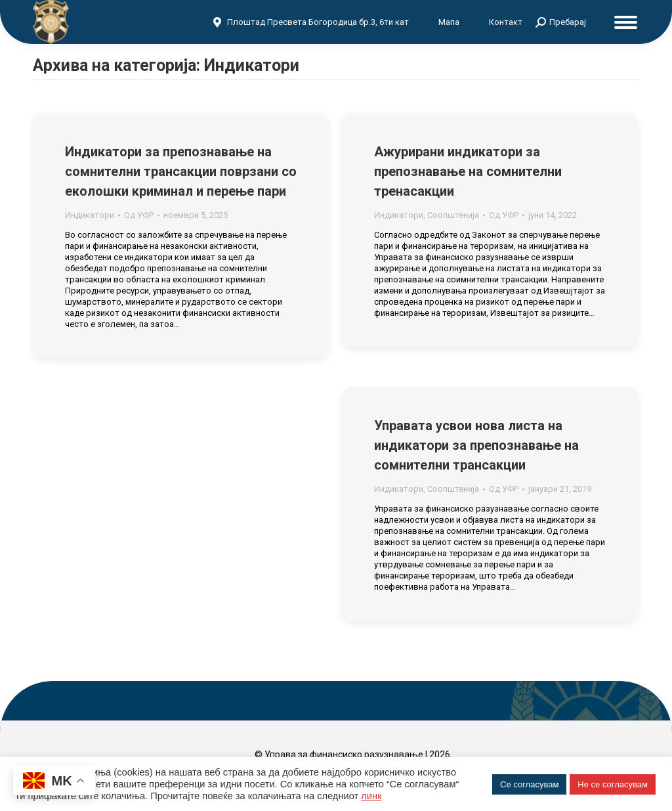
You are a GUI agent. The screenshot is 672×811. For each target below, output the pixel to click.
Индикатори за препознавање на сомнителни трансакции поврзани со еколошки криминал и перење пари (181, 171)
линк (371, 796)
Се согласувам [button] (529, 784)
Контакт (506, 22)
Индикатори (90, 215)
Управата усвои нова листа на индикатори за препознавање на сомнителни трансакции (476, 445)
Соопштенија (453, 215)
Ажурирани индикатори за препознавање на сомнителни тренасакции (468, 171)
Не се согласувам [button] (613, 784)
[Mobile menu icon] (626, 22)
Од (139, 215)
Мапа (449, 22)
